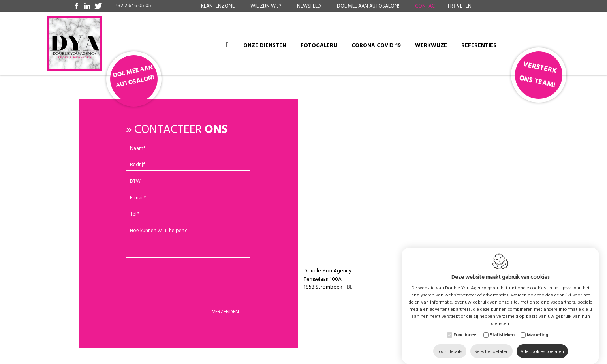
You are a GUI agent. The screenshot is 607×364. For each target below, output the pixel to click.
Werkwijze (431, 45)
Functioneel (465, 327)
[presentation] (189, 283)
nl (459, 6)
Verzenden (226, 312)
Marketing (537, 327)
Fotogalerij (319, 45)
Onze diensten (265, 45)
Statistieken (502, 327)
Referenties (479, 45)
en (469, 6)
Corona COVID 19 (376, 45)
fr (450, 6)
